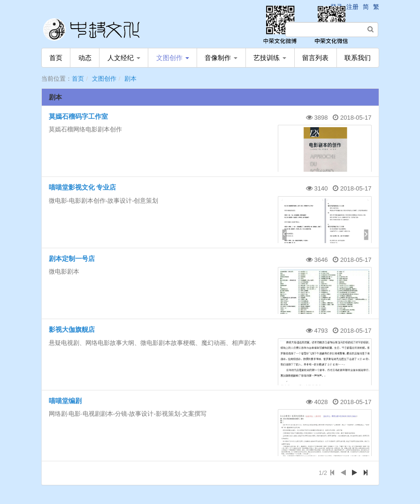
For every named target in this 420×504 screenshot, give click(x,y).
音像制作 (221, 58)
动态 (85, 58)
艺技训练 (270, 58)
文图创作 (173, 58)
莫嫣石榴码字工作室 (78, 116)
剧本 (130, 79)
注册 (352, 7)
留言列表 (315, 58)
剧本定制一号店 (72, 259)
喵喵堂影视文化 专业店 (83, 187)
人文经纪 (124, 58)
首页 (56, 58)
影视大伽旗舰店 (72, 329)
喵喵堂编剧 (65, 401)
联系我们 (358, 58)
